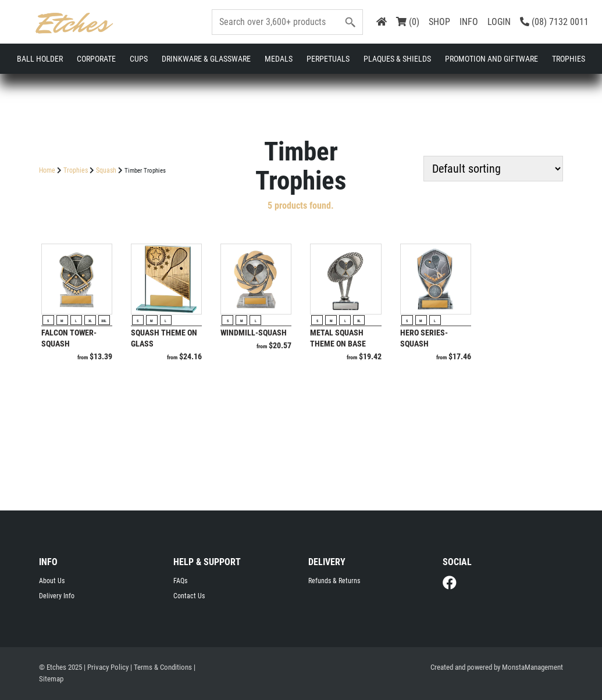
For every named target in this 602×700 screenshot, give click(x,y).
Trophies (569, 59)
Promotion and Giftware (491, 59)
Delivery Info (57, 596)
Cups (139, 59)
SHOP (439, 22)
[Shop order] (493, 169)
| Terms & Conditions (161, 667)
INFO (469, 22)
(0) (408, 22)
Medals (279, 59)
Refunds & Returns (334, 581)
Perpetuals (328, 59)
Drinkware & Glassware (206, 59)
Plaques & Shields (397, 59)
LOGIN (499, 22)
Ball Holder (40, 59)
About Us (52, 581)
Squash (106, 170)
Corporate (96, 59)
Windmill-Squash (254, 333)
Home (47, 170)
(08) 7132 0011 (554, 22)
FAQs (180, 581)
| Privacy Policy (106, 667)
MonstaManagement (532, 667)
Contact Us (189, 596)
